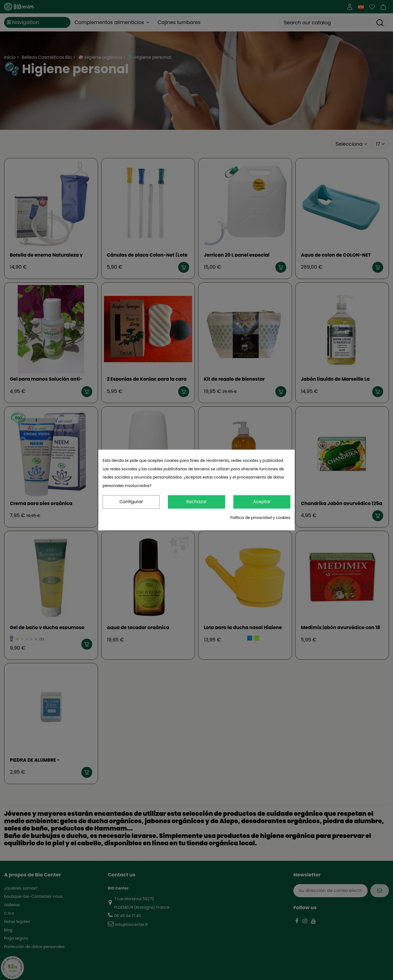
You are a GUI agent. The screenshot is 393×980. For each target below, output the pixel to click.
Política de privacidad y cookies (260, 518)
